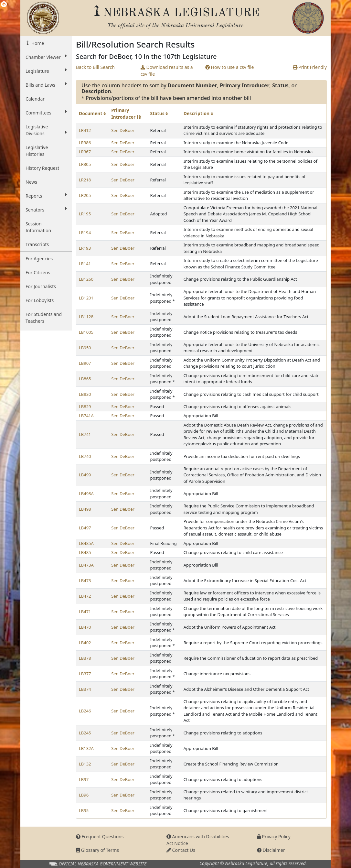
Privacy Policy (274, 836)
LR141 (85, 264)
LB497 (85, 528)
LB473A (86, 565)
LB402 (85, 643)
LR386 (85, 143)
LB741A (86, 416)
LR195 (85, 214)
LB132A (86, 748)
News (31, 182)
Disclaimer (271, 850)
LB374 (85, 689)
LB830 (85, 394)
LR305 (85, 164)
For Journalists (41, 286)
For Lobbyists (40, 300)
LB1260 (86, 279)
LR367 (85, 152)
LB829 (85, 407)
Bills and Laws (46, 85)
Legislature (46, 71)
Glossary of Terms (97, 850)
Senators (46, 210)
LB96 (84, 795)
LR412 (85, 130)
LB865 (85, 379)
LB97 (84, 779)
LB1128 (86, 317)
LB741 (85, 434)
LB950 (85, 348)
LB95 (84, 810)
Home (37, 43)
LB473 (85, 580)
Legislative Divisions (46, 130)
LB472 (85, 596)
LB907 (85, 363)
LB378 (85, 658)
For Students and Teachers (44, 318)
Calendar (35, 99)
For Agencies (39, 259)
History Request (42, 168)
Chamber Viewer (46, 57)
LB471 (85, 612)
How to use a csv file (230, 67)
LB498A (86, 494)
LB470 (85, 627)
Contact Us (181, 850)
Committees (46, 113)
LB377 (85, 674)
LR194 (85, 233)
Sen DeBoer (123, 130)
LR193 (85, 248)
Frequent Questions (100, 836)
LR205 (85, 195)
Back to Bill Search (95, 67)
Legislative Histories (37, 151)
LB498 (85, 509)
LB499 (85, 475)
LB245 (85, 733)
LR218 (85, 180)
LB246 (85, 711)
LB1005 (86, 332)
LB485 (85, 552)
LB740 (85, 456)
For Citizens (38, 272)
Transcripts (37, 244)
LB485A (86, 543)
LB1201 (86, 298)
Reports (46, 196)
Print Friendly (310, 67)
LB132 (85, 764)
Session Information (38, 227)
